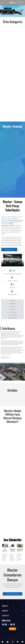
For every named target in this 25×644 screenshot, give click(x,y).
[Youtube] (11, 625)
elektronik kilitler (17, 220)
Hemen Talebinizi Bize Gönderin (12, 594)
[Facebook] (3, 625)
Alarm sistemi (12, 309)
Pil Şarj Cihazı (12, 306)
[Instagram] (14, 625)
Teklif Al (13, 629)
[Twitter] (8, 625)
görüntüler (10, 220)
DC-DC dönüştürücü (12, 318)
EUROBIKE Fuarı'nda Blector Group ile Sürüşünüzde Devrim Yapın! (20, 550)
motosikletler (12, 225)
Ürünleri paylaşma (12, 315)
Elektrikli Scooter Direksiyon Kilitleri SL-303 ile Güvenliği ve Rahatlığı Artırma (13, 550)
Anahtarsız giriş (13, 312)
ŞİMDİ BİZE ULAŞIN (9, 249)
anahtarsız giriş (9, 222)
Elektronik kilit (12, 304)
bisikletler (7, 225)
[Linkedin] (6, 625)
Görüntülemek (12, 301)
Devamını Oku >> (5, 357)
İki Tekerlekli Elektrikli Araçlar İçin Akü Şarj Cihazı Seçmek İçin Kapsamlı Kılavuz (5, 550)
